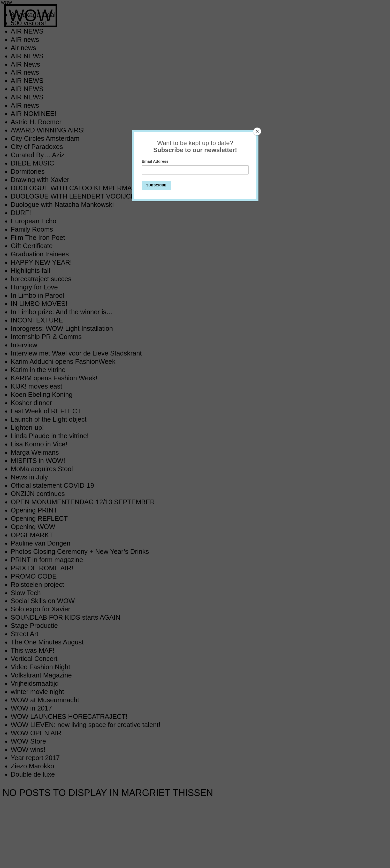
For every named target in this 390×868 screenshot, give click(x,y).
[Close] (257, 131)
